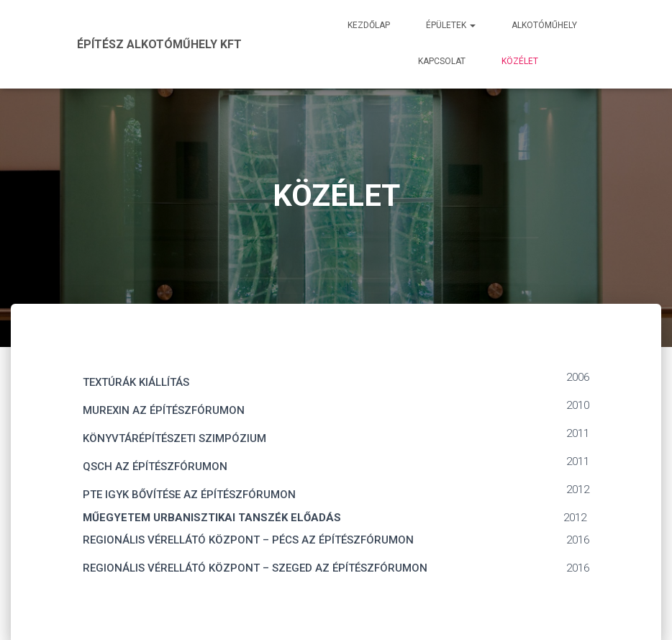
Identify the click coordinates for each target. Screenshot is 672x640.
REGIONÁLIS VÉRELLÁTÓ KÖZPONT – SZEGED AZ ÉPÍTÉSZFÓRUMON (255, 568)
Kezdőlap (369, 25)
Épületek (451, 25)
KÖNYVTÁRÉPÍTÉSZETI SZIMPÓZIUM (174, 438)
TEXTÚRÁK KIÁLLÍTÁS (136, 382)
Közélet (520, 61)
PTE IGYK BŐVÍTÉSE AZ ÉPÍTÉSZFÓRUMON (189, 495)
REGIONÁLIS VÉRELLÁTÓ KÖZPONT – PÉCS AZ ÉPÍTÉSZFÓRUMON (248, 540)
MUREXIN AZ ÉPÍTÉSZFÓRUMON (164, 410)
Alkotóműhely (544, 25)
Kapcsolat (442, 61)
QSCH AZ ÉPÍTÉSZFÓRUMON (155, 467)
